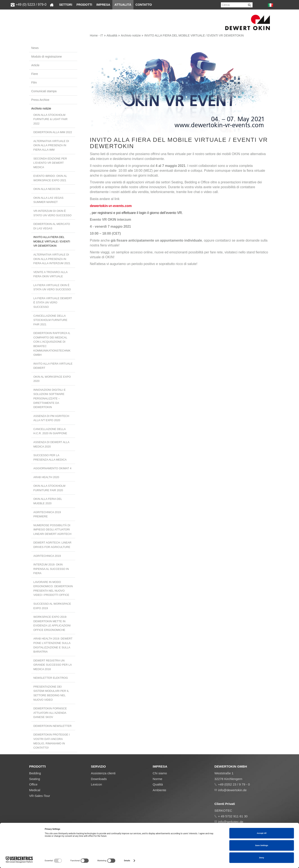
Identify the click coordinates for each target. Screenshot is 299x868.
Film (34, 82)
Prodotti (84, 5)
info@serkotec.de (231, 822)
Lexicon (96, 784)
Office (33, 784)
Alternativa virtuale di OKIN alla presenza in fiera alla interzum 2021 (52, 259)
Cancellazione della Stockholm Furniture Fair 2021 (50, 320)
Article (35, 65)
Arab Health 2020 (46, 477)
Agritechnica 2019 (47, 556)
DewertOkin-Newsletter (52, 726)
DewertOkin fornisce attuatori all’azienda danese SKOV (50, 713)
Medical (35, 790)
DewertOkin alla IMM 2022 (53, 132)
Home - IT (96, 35)
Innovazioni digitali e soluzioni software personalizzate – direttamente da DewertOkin (50, 398)
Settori (66, 5)
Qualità (158, 784)
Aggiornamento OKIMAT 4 (52, 468)
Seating (35, 779)
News (35, 48)
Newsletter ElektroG (51, 678)
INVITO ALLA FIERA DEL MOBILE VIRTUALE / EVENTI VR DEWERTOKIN (194, 35)
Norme (158, 779)
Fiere (35, 74)
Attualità (123, 5)
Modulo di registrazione (47, 57)
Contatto (144, 5)
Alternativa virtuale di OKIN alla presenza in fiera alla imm (51, 145)
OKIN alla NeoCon (47, 189)
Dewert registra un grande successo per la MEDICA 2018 (52, 665)
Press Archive (40, 100)
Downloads (99, 779)
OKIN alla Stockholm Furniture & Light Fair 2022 (50, 119)
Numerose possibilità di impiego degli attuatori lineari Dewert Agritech (52, 530)
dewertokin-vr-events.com (111, 206)
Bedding (35, 773)
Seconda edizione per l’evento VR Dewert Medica (50, 163)
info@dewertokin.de (232, 790)
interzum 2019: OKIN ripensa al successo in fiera (51, 569)
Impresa (103, 5)
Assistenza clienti (103, 773)
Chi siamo (160, 773)
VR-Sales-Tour (40, 796)
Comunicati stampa (44, 91)
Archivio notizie (131, 35)
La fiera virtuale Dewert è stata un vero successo (53, 303)
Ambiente (159, 790)
